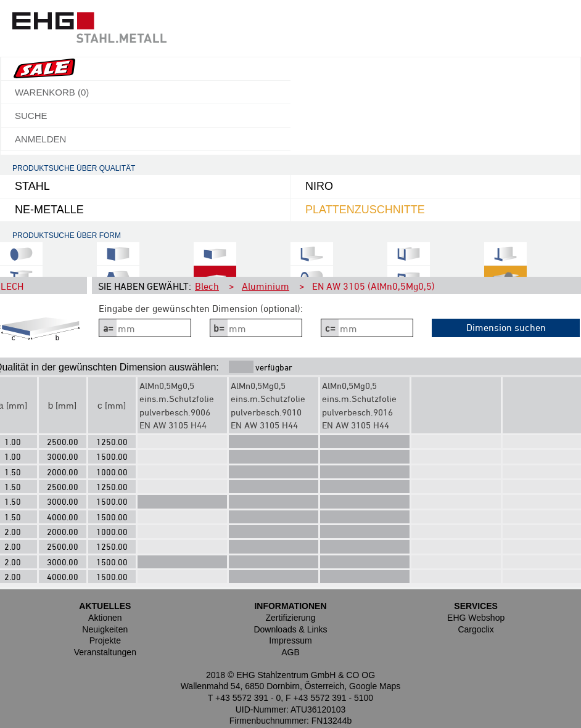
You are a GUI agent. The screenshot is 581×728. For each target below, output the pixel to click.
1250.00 (112, 442)
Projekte (105, 640)
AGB (290, 652)
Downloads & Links (290, 629)
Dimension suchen (506, 327)
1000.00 (112, 472)
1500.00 (112, 456)
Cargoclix (476, 629)
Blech (207, 286)
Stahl (32, 186)
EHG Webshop (476, 618)
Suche (31, 116)
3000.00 (63, 456)
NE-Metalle (49, 210)
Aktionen (105, 618)
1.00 (13, 442)
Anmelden (40, 139)
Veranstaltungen (105, 652)
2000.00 (63, 472)
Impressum (290, 640)
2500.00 (63, 442)
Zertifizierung (291, 618)
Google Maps (375, 686)
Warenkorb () (52, 92)
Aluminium (266, 286)
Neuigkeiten (105, 629)
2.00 (13, 532)
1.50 (13, 472)
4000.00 (63, 517)
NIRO (319, 186)
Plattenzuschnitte (365, 210)
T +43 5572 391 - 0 (244, 698)
